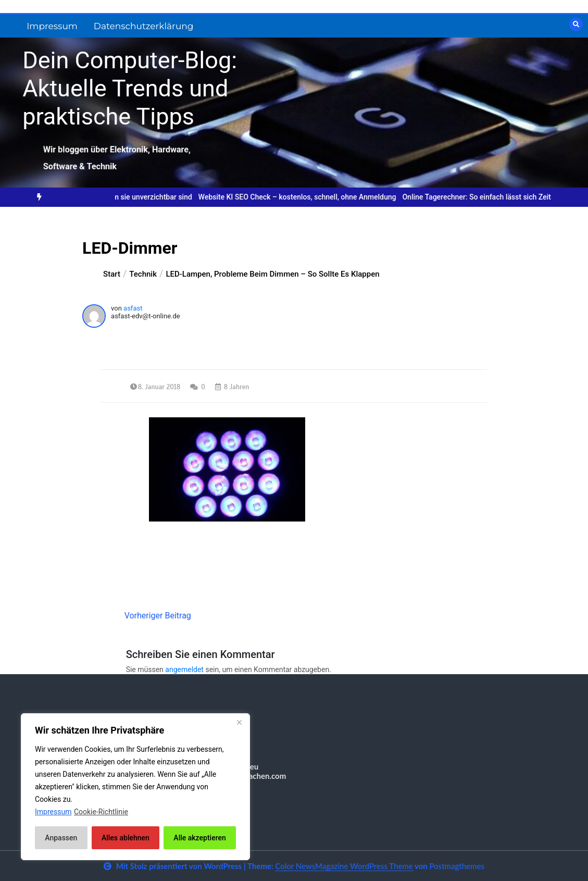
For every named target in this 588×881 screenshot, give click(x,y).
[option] (304, 197)
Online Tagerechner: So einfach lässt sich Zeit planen (496, 197)
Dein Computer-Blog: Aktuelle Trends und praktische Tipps (130, 88)
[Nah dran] (239, 722)
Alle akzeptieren (199, 838)
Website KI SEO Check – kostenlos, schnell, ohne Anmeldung (304, 197)
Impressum (52, 26)
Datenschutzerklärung (144, 26)
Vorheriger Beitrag (158, 616)
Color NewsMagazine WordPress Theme (344, 866)
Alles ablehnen (126, 838)
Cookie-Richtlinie (101, 812)
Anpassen (61, 838)
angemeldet (184, 669)
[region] (135, 787)
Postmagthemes (457, 866)
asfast (133, 308)
